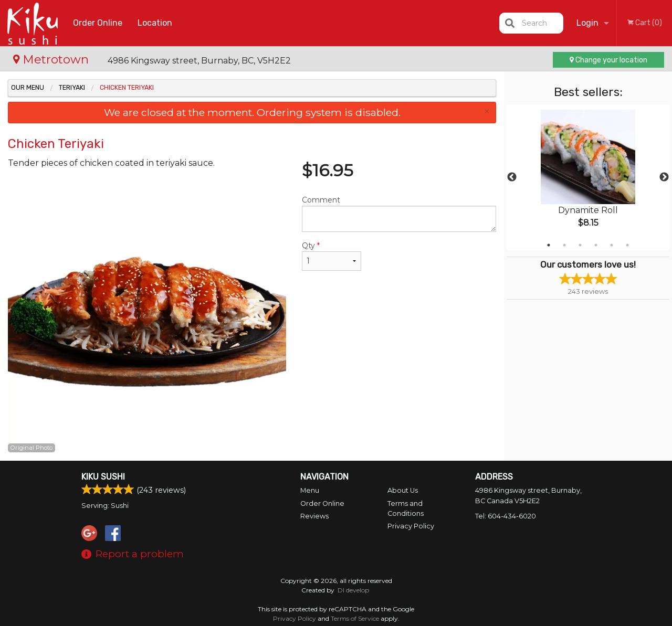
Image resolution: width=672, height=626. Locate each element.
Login (587, 23)
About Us (403, 490)
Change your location (608, 60)
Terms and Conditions (406, 508)
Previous (512, 177)
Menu (310, 490)
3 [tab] (580, 245)
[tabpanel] (588, 177)
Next (664, 177)
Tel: (506, 516)
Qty (332, 256)
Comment (399, 214)
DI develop (353, 590)
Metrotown (52, 59)
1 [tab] (549, 245)
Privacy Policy (411, 526)
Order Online (98, 23)
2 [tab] (564, 245)
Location (155, 23)
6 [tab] (627, 245)
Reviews (314, 516)
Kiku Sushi (103, 477)
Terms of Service (355, 618)
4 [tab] (596, 245)
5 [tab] (612, 245)
